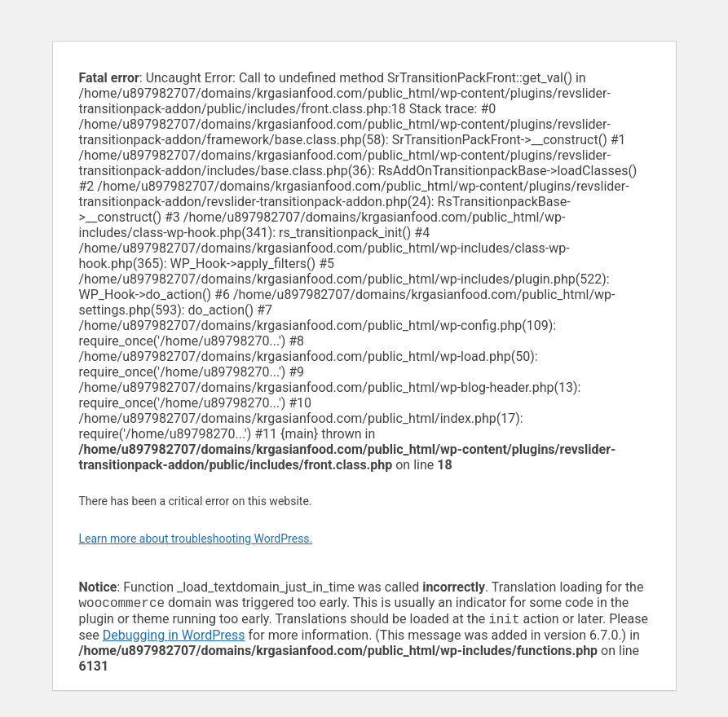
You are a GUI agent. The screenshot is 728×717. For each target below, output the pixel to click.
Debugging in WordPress (174, 638)
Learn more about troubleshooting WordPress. (196, 539)
